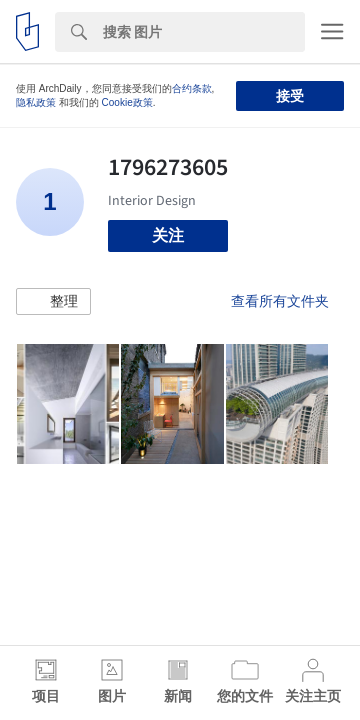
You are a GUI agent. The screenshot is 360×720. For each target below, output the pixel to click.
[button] (53, 302)
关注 (168, 235)
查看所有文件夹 (280, 301)
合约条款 (192, 88)
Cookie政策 (127, 102)
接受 (290, 96)
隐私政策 (36, 102)
